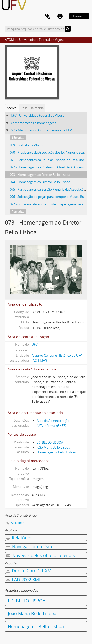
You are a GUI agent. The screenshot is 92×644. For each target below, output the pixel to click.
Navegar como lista (29, 547)
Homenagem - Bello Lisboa (56, 452)
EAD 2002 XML (24, 580)
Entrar (78, 16)
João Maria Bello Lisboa (53, 447)
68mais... (18, 138)
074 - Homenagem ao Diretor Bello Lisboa (40, 182)
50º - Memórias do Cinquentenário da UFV (41, 130)
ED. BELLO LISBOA (50, 442)
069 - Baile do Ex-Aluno (26, 145)
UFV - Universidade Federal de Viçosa (38, 115)
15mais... (18, 211)
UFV (35, 344)
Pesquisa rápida (32, 108)
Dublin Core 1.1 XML (30, 571)
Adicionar (17, 523)
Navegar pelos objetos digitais (41, 555)
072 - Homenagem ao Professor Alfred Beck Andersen (49, 167)
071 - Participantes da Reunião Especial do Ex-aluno (47, 160)
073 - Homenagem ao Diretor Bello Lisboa (40, 175)
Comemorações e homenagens (33, 123)
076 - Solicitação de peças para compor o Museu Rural (49, 197)
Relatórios (20, 538)
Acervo (12, 108)
